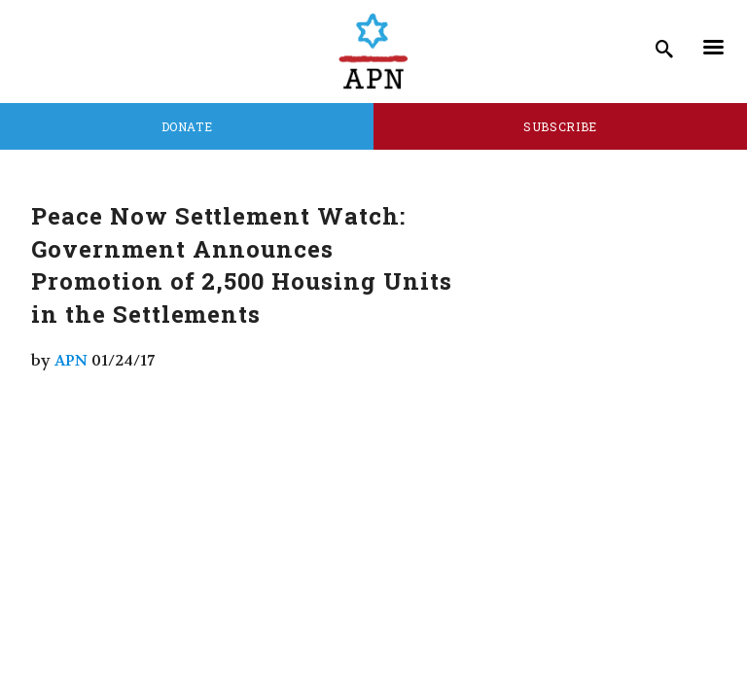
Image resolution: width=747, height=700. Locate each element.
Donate (187, 126)
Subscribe (560, 126)
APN (71, 360)
